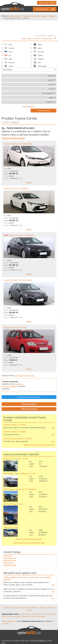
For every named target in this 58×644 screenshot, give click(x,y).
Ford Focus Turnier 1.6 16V (16, 459)
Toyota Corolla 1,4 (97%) (15, 425)
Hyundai (41, 52)
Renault (12, 62)
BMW (40, 44)
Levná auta (8, 556)
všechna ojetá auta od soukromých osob (29, 543)
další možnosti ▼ (29, 106)
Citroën (11, 48)
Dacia (40, 48)
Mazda (4, 616)
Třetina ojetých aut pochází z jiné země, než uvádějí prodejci (27, 578)
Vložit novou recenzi (29, 409)
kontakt (18, 608)
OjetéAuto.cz (8, 608)
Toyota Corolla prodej (13, 138)
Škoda (11, 66)
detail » (29, 182)
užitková (30, 38)
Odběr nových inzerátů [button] (47, 3)
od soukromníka (47, 38)
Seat (39, 62)
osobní (24, 38)
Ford (10, 52)
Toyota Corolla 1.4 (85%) (15, 432)
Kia (10, 55)
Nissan (40, 55)
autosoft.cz (6, 624)
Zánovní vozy (8, 563)
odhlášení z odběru (38, 608)
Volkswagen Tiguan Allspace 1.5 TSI (20, 473)
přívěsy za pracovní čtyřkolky (13, 385)
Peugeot (41, 59)
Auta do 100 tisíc (10, 558)
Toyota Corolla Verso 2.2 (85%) (17, 438)
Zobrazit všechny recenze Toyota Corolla (39, 445)
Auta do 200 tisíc (10, 560)
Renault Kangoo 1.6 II (13, 504)
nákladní (37, 38)
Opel (10, 59)
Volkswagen (42, 66)
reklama (26, 608)
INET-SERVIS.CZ (41, 641)
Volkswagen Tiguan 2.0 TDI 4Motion (20, 489)
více (53, 427)
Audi (10, 44)
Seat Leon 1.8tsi (11, 527)
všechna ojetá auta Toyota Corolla (29, 539)
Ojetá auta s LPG (10, 565)
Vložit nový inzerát (29, 404)
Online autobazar (8, 621)
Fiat (39, 614)
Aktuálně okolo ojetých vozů (20, 573)
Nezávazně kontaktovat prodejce (29, 397)
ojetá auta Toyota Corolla (25, 375)
